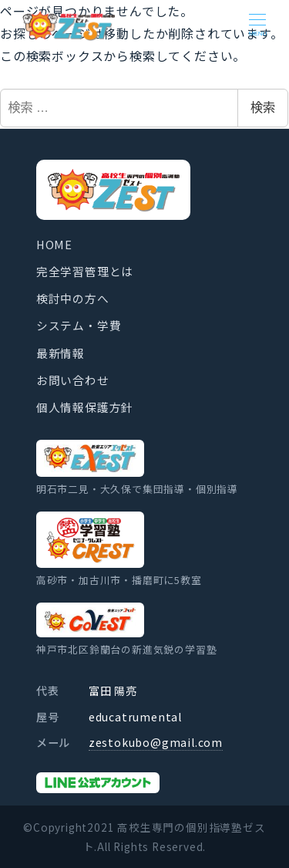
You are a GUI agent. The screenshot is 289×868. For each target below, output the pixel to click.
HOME (54, 244)
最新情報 (60, 353)
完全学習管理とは (85, 271)
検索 (263, 108)
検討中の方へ (73, 298)
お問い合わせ (73, 380)
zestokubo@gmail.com (156, 742)
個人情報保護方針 (85, 407)
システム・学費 (79, 325)
